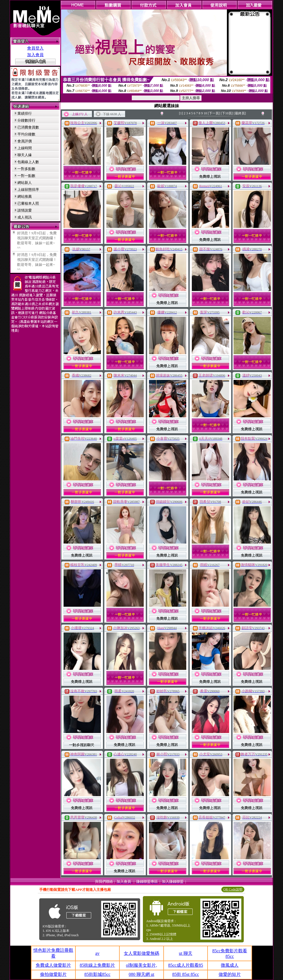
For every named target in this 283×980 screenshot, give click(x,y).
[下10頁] (227, 113)
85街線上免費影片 (97, 965)
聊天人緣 (25, 155)
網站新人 (25, 183)
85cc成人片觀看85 (185, 965)
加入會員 (35, 55)
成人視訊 (25, 217)
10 (205, 113)
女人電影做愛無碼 (141, 953)
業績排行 (25, 113)
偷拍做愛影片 (53, 974)
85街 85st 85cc (186, 974)
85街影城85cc (97, 974)
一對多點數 (26, 169)
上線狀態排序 (28, 190)
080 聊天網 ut (141, 974)
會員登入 (35, 48)
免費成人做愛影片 (53, 965)
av (97, 953)
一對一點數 (26, 176)
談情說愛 (25, 210)
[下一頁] (214, 113)
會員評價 (25, 141)
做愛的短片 (230, 974)
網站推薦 (25, 196)
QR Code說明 (233, 889)
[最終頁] (240, 113)
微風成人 (230, 965)
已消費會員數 (28, 127)
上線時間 (25, 148)
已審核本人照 (28, 203)
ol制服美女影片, (141, 965)
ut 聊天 (185, 953)
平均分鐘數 (26, 134)
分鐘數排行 (26, 120)
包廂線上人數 (28, 162)
